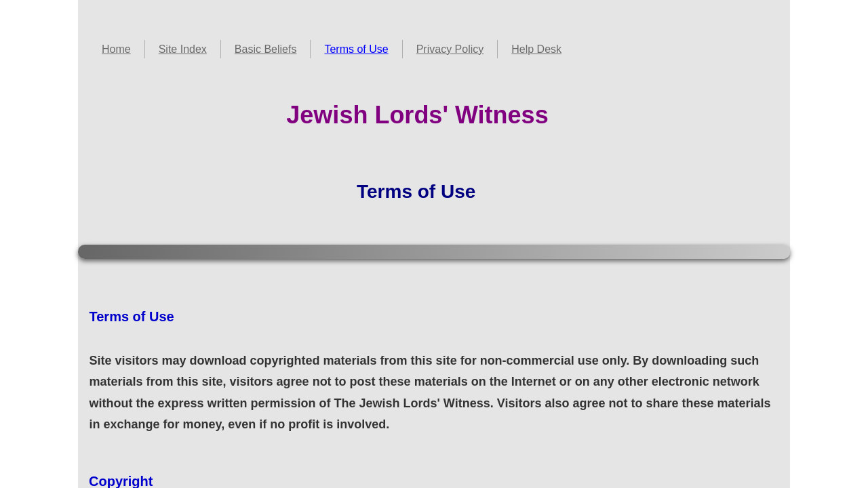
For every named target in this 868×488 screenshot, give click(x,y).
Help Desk (536, 49)
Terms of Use (356, 49)
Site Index (183, 49)
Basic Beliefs (266, 49)
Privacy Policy (450, 49)
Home (116, 49)
